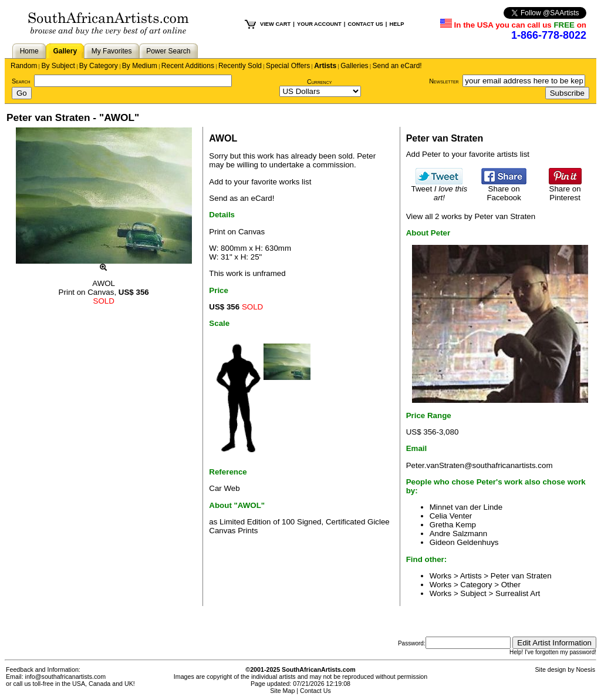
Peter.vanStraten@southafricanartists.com (480, 465)
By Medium (140, 66)
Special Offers (288, 66)
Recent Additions (188, 66)
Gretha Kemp (453, 525)
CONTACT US (365, 24)
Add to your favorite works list (260, 182)
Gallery (65, 51)
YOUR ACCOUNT (319, 24)
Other (511, 585)
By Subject (58, 66)
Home (29, 51)
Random (24, 66)
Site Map (282, 691)
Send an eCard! (397, 66)
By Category (99, 66)
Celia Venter (451, 516)
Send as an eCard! (242, 198)
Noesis (585, 669)
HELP (396, 24)
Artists (325, 66)
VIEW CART (275, 24)
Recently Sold (240, 66)
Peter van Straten (521, 576)
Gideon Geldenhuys (464, 542)
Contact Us (315, 691)
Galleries (354, 66)
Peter (366, 156)
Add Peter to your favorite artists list (468, 154)
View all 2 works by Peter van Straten (471, 216)
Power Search (168, 51)
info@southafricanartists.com (66, 677)
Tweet (440, 190)
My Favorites (112, 51)
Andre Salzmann (459, 534)
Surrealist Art (518, 593)
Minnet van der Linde (466, 507)
